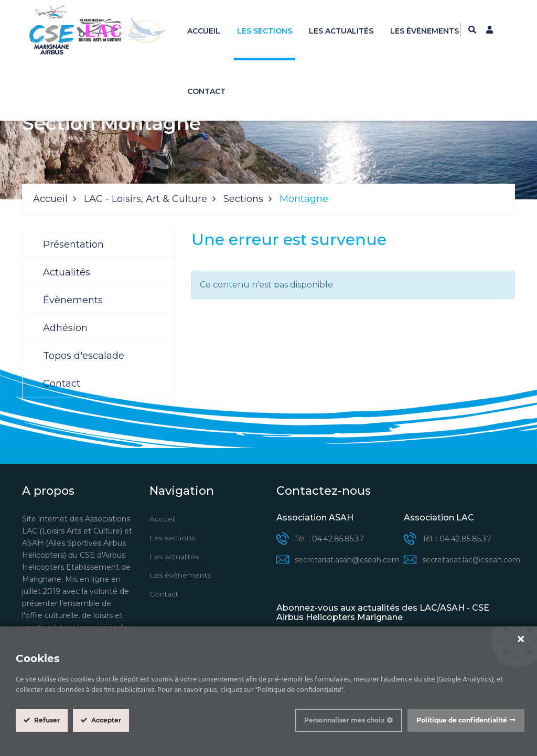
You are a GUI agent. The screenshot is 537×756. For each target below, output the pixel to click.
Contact (206, 91)
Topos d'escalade (84, 356)
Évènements (73, 300)
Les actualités (341, 31)
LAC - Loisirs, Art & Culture (146, 199)
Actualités (67, 272)
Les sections (265, 31)
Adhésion (65, 328)
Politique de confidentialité (462, 720)
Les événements (425, 31)
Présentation (73, 244)
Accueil (204, 31)
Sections (243, 199)
